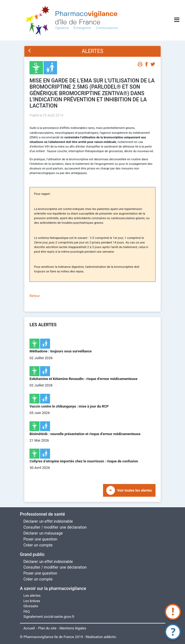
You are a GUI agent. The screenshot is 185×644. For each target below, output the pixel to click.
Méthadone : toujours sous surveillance (61, 351)
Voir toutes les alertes (134, 490)
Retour (35, 296)
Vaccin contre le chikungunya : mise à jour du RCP (69, 406)
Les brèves (32, 601)
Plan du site (47, 628)
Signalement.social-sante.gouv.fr (49, 617)
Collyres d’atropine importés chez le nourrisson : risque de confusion (84, 461)
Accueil (29, 628)
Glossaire (31, 606)
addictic (110, 637)
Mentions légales (73, 628)
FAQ (27, 611)
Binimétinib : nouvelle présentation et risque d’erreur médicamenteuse (85, 434)
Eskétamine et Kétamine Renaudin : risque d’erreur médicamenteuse (83, 379)
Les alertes (32, 595)
